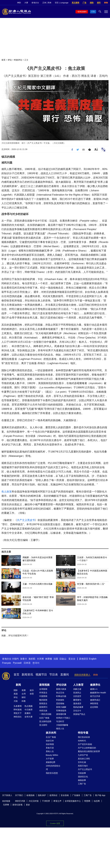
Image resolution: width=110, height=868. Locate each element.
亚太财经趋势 (45, 721)
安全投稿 (65, 795)
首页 (3, 60)
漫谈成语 (77, 703)
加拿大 (24, 659)
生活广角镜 (51, 737)
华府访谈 (43, 711)
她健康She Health (98, 693)
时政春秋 (60, 700)
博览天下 (18, 713)
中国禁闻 (43, 696)
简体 (50, 3)
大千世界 (50, 759)
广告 (85, 3)
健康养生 (95, 685)
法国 (56, 659)
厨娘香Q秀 (51, 762)
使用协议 (53, 795)
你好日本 (50, 741)
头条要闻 (18, 706)
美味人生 (50, 751)
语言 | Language (62, 3)
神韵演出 (18, 717)
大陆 (16, 701)
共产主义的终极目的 (87, 748)
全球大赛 (29, 717)
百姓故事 (82, 773)
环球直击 (43, 693)
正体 (44, 3)
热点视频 (29, 706)
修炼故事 (82, 780)
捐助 (92, 3)
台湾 (24, 694)
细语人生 (60, 729)
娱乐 (32, 690)
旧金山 (63, 659)
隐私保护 (42, 795)
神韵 (19, 3)
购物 (106, 3)
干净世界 (46, 801)
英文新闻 (75, 3)
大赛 (26, 3)
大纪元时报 (34, 801)
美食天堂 (50, 748)
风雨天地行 (83, 766)
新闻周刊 (43, 707)
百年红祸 (82, 762)
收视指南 (31, 795)
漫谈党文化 (83, 777)
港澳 (24, 690)
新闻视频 (44, 685)
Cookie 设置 (55, 823)
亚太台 (72, 659)
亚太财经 (43, 725)
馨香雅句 (77, 700)
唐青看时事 (61, 714)
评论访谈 (61, 685)
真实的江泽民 (84, 759)
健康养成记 (95, 700)
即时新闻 (18, 710)
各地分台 (35, 3)
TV (94, 12)
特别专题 (83, 733)
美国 (16, 694)
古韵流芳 (77, 696)
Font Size (96, 149)
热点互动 (60, 693)
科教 (24, 701)
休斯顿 (49, 659)
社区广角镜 (44, 718)
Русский (17, 663)
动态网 (97, 801)
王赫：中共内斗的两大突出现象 (38, 584)
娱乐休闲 (51, 733)
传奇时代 (82, 741)
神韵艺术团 (20, 801)
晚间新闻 (43, 700)
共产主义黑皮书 (26, 520)
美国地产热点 (79, 714)
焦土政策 (7, 492)
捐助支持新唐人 (82, 675)
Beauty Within (52, 755)
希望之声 (57, 801)
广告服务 (76, 795)
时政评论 (18, 60)
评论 (10, 60)
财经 (24, 697)
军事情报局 (61, 711)
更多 (28, 805)
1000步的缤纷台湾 (53, 768)
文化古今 (77, 711)
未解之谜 (77, 689)
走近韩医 (94, 707)
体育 (32, 694)
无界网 (6, 805)
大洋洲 (40, 659)
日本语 (27, 663)
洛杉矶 (32, 659)
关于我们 (19, 795)
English (93, 659)
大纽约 (15, 659)
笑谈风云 (77, 693)
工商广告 (82, 784)
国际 (16, 690)
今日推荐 (29, 710)
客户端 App (100, 795)
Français (7, 663)
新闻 (18, 685)
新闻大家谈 (61, 689)
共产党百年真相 (85, 744)
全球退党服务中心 (73, 801)
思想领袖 (60, 703)
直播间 (65, 675)
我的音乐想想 (52, 773)
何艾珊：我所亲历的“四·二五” (91, 584)
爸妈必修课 (78, 707)
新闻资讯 (27, 675)
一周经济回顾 (45, 714)
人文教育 (78, 685)
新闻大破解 (61, 707)
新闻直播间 (82, 12)
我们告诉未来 (84, 737)
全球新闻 (43, 689)
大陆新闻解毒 (62, 725)
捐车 (99, 3)
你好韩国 (50, 744)
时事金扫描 (61, 696)
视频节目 (41, 675)
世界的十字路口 (63, 718)
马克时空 (60, 721)
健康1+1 (94, 689)
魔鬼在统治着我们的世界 (89, 751)
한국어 (36, 663)
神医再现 (94, 703)
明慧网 (87, 801)
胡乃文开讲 (95, 696)
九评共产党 (83, 755)
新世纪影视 (17, 805)
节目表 (54, 675)
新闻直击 (43, 703)
